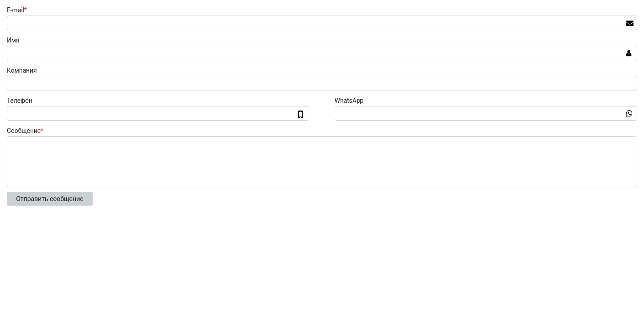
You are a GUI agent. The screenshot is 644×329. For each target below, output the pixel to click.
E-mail (18, 10)
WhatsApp (349, 101)
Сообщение (26, 131)
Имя (13, 40)
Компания (22, 70)
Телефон (20, 101)
